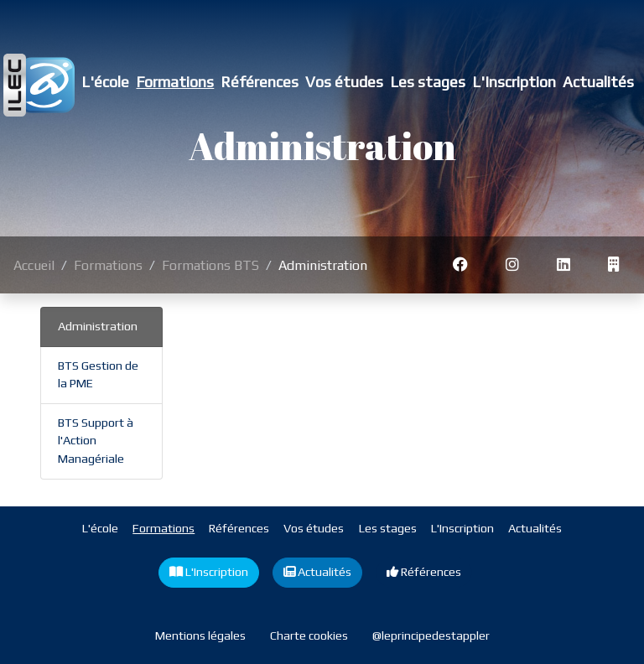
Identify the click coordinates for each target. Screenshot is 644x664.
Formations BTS (210, 265)
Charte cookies (309, 635)
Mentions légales (200, 635)
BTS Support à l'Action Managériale (96, 441)
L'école (105, 82)
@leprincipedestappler (431, 635)
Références (260, 82)
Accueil (34, 265)
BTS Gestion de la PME (98, 375)
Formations (175, 82)
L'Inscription (514, 82)
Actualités (598, 82)
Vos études (344, 82)
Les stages (428, 82)
